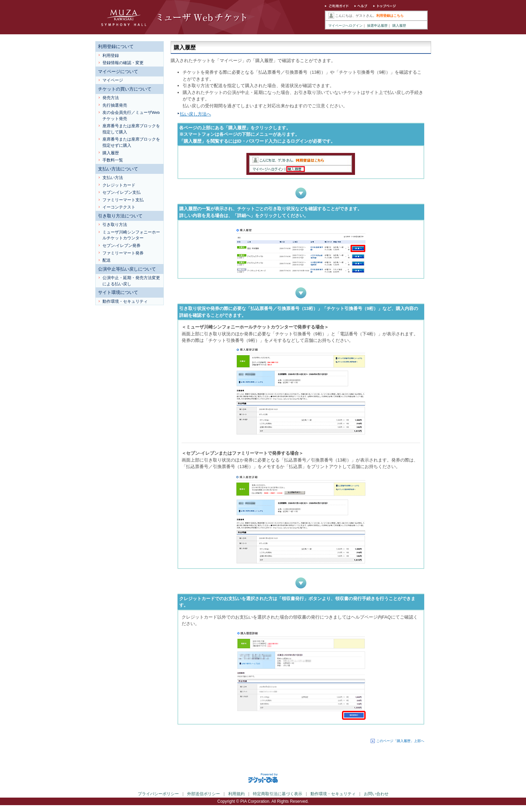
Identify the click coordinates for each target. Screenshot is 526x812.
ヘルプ (361, 7)
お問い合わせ (376, 794)
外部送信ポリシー (204, 794)
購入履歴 (399, 26)
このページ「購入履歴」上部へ (400, 741)
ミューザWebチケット (176, 17)
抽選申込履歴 (377, 26)
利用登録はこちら (390, 16)
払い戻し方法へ (195, 114)
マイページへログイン (345, 26)
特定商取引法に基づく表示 (278, 794)
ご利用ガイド (337, 7)
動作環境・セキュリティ (333, 794)
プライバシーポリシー (158, 794)
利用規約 (236, 794)
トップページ (385, 7)
